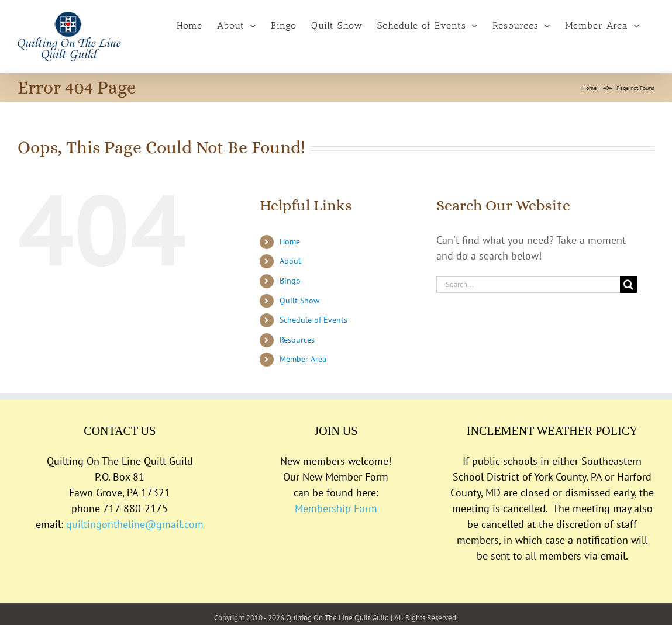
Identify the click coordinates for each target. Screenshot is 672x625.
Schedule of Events (313, 320)
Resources (297, 340)
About (290, 261)
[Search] (628, 284)
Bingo (290, 281)
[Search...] (528, 284)
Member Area (303, 359)
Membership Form (336, 508)
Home (290, 241)
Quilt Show (299, 301)
